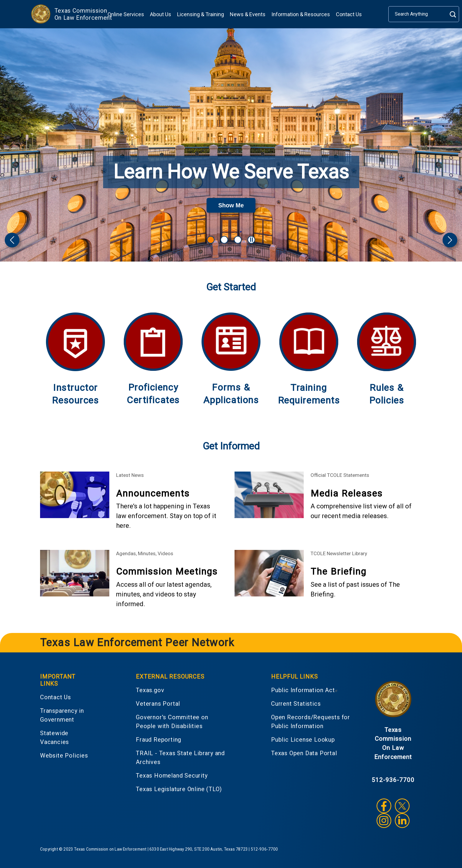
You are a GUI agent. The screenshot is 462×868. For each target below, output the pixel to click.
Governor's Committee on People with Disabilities (172, 722)
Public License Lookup (303, 740)
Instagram (384, 821)
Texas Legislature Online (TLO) (179, 789)
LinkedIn (402, 821)
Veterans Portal (158, 704)
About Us (161, 14)
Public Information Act (305, 690)
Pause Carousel (252, 240)
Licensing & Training (201, 14)
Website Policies (64, 755)
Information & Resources (301, 14)
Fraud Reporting (159, 740)
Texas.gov (150, 690)
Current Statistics (296, 704)
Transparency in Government (62, 715)
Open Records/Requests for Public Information (311, 722)
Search (453, 14)
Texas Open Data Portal (304, 753)
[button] (12, 240)
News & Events (248, 14)
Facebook (384, 806)
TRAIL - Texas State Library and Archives (180, 758)
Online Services (126, 14)
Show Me (237, 205)
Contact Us (349, 14)
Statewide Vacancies (55, 738)
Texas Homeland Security (172, 776)
